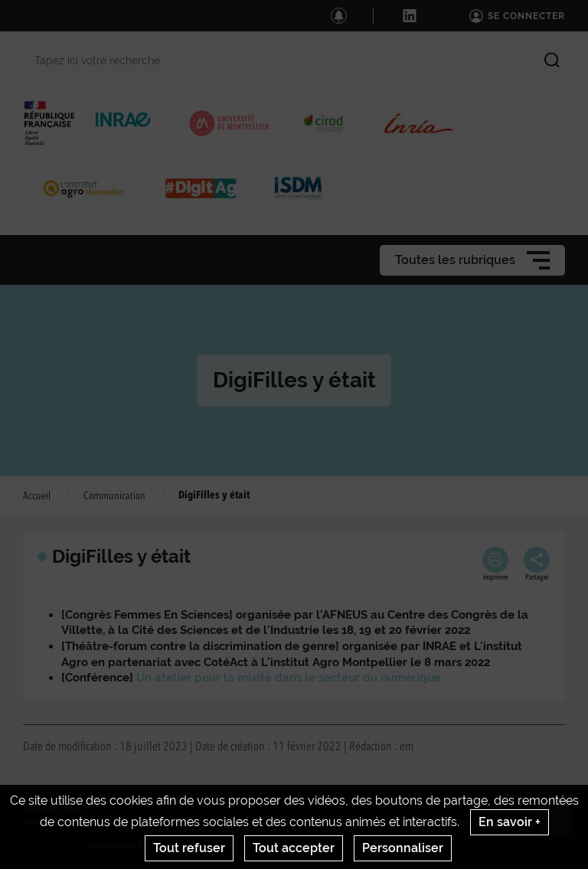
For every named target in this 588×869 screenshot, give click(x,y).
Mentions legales (210, 822)
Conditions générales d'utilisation (333, 822)
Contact (98, 822)
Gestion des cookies (464, 822)
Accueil (37, 496)
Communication (114, 496)
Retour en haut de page (562, 824)
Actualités (46, 822)
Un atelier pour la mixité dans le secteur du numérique (289, 678)
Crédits (144, 822)
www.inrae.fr (116, 845)
